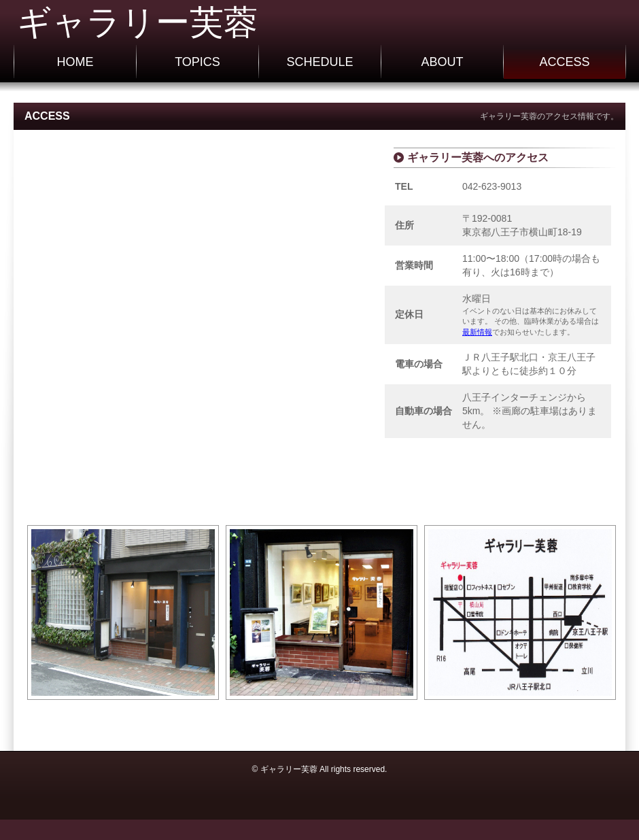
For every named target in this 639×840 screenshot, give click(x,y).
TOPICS (197, 62)
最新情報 (477, 332)
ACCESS (564, 62)
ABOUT (442, 62)
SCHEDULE (319, 62)
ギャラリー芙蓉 (137, 22)
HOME (75, 62)
